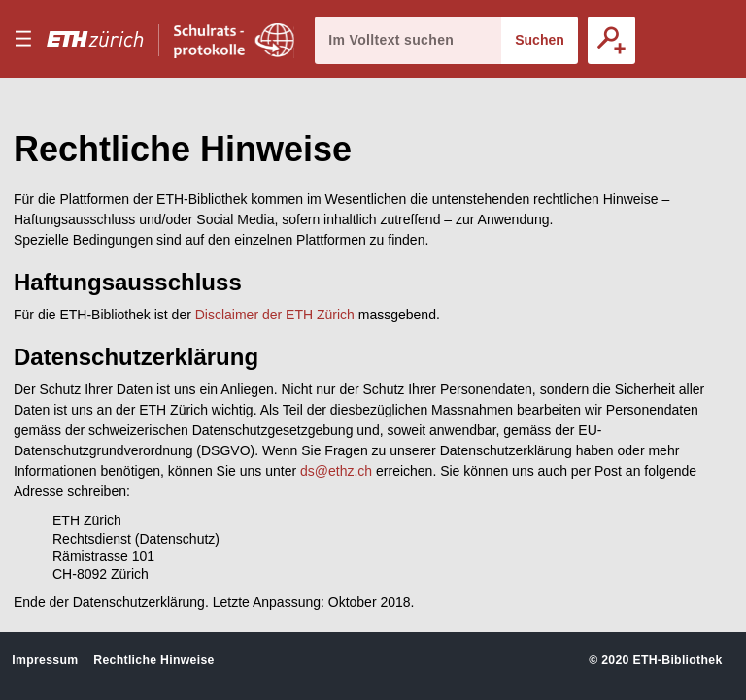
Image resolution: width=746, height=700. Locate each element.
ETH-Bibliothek (677, 660)
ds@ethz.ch (336, 471)
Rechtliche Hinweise (153, 660)
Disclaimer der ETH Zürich (275, 315)
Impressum (45, 660)
